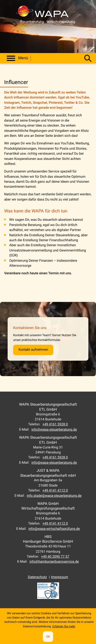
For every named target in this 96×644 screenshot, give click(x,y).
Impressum (60, 577)
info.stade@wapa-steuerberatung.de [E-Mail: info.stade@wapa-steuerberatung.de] (54, 496)
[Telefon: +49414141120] (55, 491)
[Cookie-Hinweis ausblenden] (48, 637)
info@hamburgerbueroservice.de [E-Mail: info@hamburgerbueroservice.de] (54, 562)
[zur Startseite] (45, 16)
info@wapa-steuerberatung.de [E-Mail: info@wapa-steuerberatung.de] (54, 430)
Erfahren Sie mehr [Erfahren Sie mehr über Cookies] (64, 626)
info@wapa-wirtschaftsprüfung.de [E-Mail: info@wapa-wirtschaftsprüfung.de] (54, 529)
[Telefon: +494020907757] (55, 557)
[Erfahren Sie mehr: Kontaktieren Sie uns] (33, 350)
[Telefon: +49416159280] (55, 424)
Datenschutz (37, 577)
